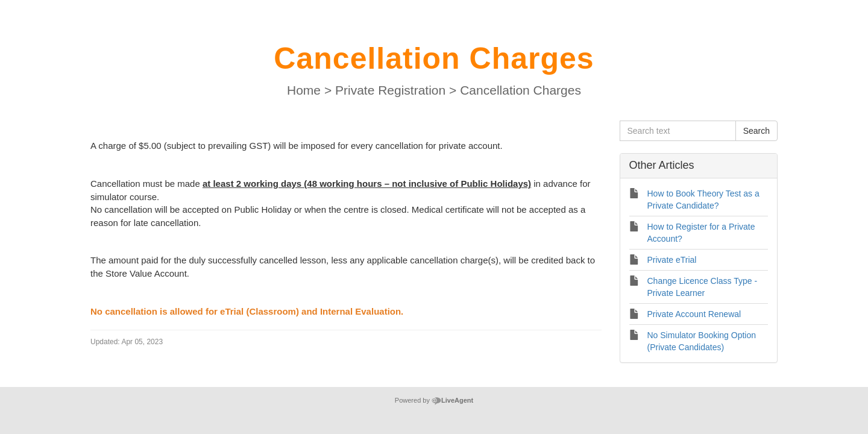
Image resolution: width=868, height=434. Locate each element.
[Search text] (678, 131)
